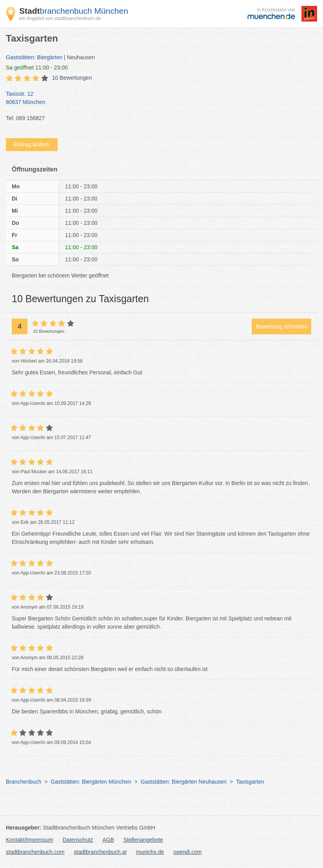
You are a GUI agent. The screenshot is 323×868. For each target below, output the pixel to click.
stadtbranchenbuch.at (100, 852)
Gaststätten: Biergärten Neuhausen (184, 782)
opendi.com (187, 852)
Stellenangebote (143, 840)
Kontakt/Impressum (30, 840)
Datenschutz (78, 840)
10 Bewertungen (72, 78)
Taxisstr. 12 (158, 98)
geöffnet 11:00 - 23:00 (37, 67)
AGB (108, 840)
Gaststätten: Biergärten (34, 57)
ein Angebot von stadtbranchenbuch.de (60, 18)
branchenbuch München (74, 11)
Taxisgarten (250, 782)
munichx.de (150, 852)
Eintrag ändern (32, 144)
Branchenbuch (24, 782)
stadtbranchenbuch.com (35, 852)
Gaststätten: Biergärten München (91, 782)
